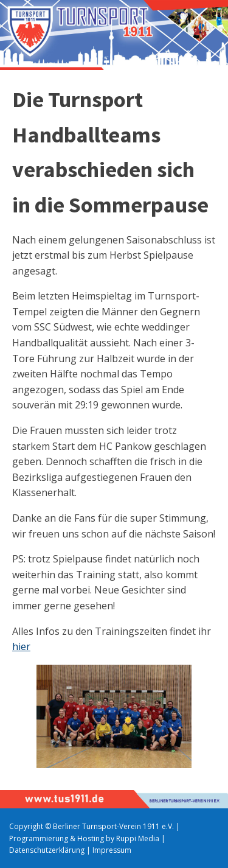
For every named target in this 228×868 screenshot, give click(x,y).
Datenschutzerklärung (47, 850)
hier (21, 646)
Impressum (112, 850)
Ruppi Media (138, 838)
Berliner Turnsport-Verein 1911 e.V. (113, 826)
